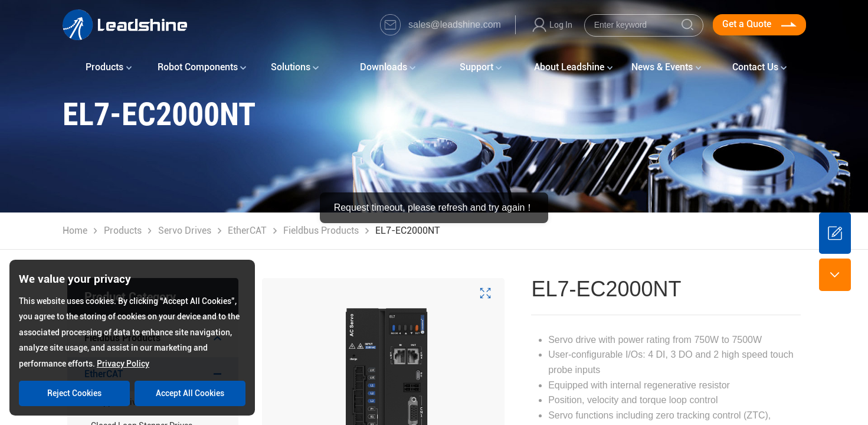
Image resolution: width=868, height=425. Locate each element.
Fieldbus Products (321, 231)
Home (75, 231)
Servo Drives (185, 231)
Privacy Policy (123, 364)
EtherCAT (247, 231)
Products (123, 231)
